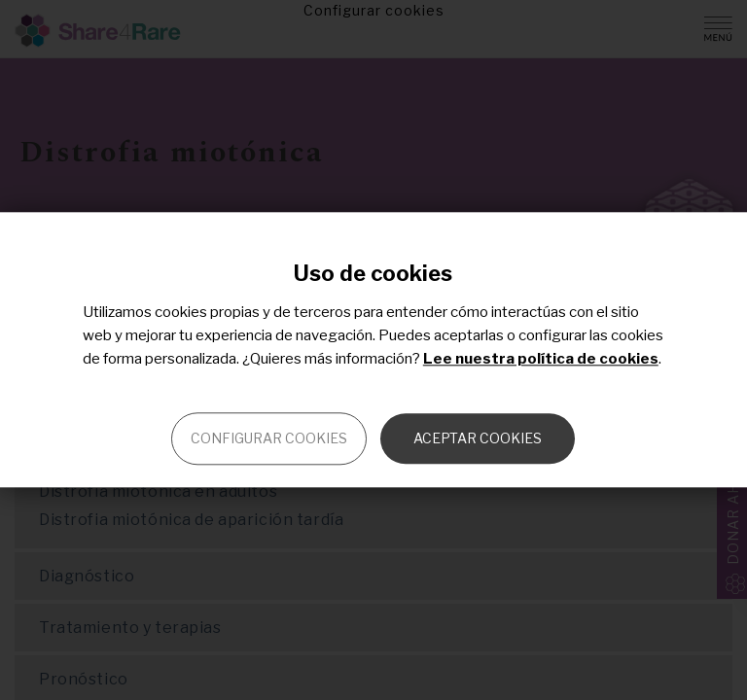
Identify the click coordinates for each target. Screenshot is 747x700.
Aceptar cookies (478, 439)
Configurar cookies (269, 439)
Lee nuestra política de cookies (541, 360)
